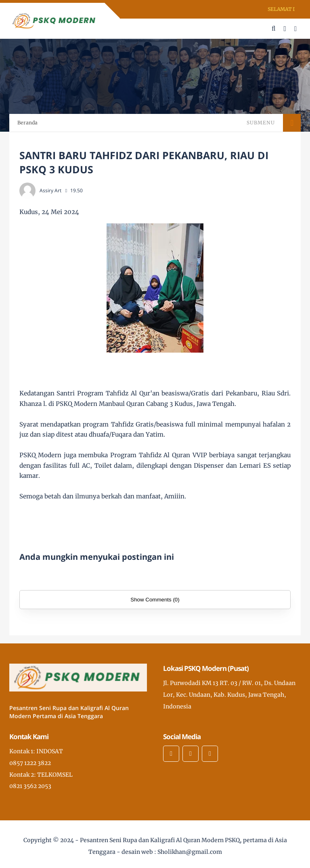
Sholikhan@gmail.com (190, 852)
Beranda (27, 123)
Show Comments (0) (155, 600)
